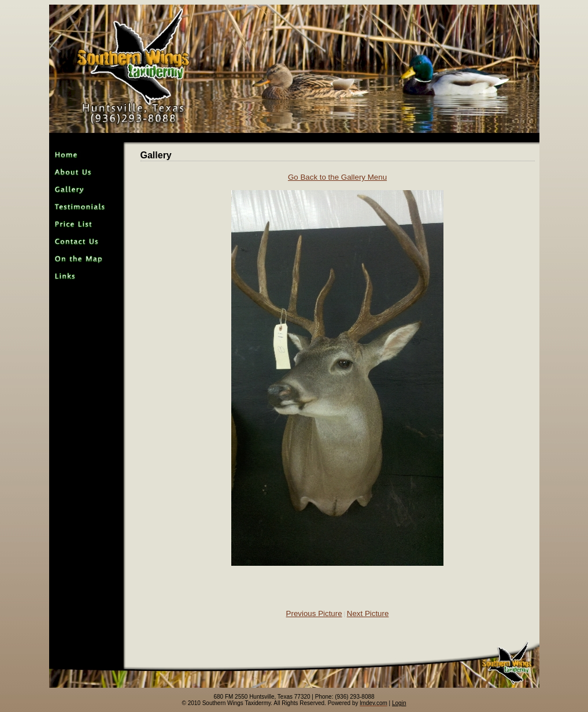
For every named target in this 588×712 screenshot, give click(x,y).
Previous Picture (314, 613)
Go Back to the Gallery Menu (337, 177)
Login (399, 703)
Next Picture (368, 613)
